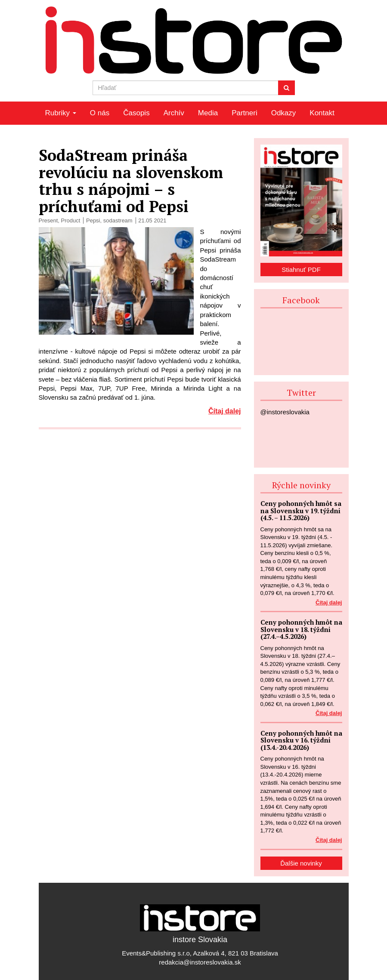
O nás (100, 113)
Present (48, 220)
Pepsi (93, 220)
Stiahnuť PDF (301, 270)
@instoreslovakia (285, 412)
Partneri (245, 113)
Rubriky (61, 113)
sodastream (118, 220)
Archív (174, 113)
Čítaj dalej (225, 411)
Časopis (136, 113)
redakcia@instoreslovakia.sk (200, 962)
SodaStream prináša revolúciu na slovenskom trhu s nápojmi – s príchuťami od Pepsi (131, 181)
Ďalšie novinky (301, 863)
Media (208, 113)
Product (71, 220)
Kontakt (322, 113)
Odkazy (284, 113)
